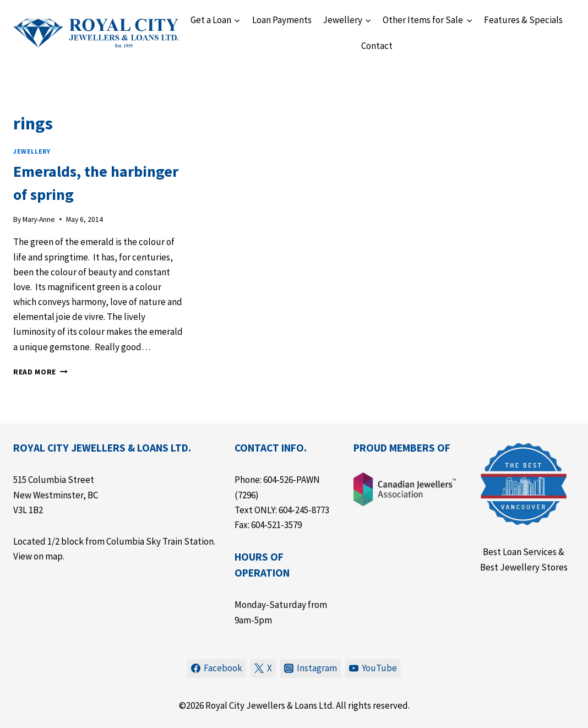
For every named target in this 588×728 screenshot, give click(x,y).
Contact (377, 46)
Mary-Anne (39, 219)
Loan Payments (282, 20)
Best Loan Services (520, 552)
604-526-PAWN (292, 480)
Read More (40, 372)
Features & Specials (523, 20)
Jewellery (32, 151)
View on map (38, 556)
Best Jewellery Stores (524, 567)
